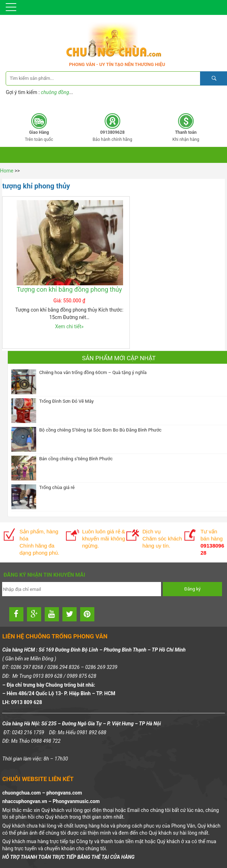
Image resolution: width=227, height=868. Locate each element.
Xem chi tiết (69, 326)
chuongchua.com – (24, 793)
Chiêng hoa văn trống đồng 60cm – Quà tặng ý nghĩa (93, 372)
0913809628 (140, 103)
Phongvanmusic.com (76, 801)
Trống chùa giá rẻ (57, 487)
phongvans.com (64, 793)
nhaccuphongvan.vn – (27, 801)
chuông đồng (55, 92)
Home (7, 171)
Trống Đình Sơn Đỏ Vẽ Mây (66, 401)
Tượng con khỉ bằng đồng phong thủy (69, 289)
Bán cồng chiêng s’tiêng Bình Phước (76, 459)
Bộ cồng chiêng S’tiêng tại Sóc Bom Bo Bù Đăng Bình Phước (100, 430)
